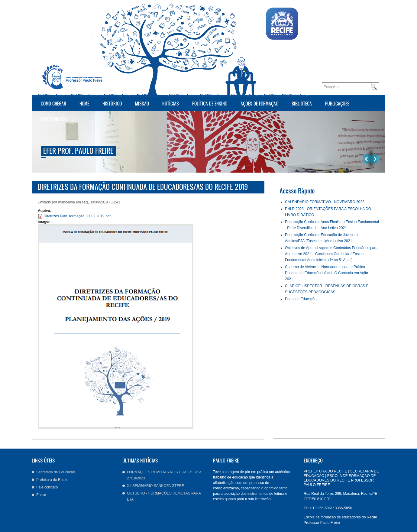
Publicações (337, 104)
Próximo (375, 159)
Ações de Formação (258, 103)
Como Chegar (53, 104)
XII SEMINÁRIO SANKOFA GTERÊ (155, 486)
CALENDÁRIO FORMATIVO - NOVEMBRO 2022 (325, 202)
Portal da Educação (301, 299)
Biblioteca (300, 103)
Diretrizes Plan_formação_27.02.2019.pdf (77, 216)
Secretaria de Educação (56, 472)
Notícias (171, 104)
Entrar (41, 495)
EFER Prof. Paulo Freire (78, 151)
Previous (367, 159)
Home (84, 104)
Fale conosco (54, 119)
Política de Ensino (210, 104)
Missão (142, 104)
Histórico (112, 104)
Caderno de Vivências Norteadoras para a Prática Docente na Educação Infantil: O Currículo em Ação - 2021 (328, 273)
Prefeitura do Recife (52, 480)
